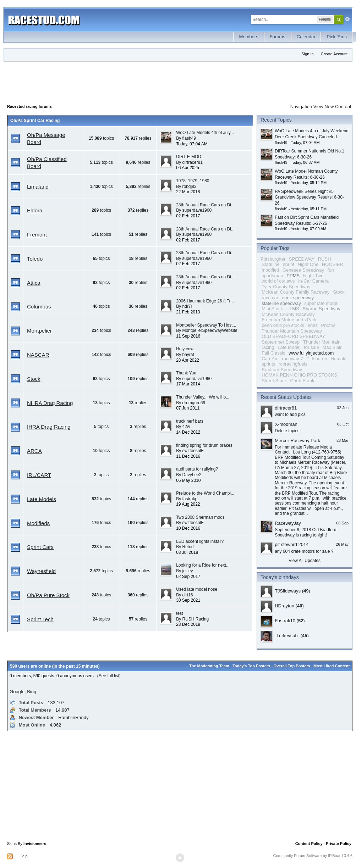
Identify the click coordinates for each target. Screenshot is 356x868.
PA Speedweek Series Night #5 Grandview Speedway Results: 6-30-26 (309, 197)
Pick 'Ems (337, 37)
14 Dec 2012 (188, 432)
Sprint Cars (40, 547)
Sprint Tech (40, 619)
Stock (34, 379)
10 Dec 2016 (188, 528)
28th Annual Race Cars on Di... (205, 205)
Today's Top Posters (251, 666)
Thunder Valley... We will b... (203, 397)
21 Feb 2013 (188, 312)
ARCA (34, 451)
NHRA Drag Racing (50, 403)
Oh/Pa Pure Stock (48, 595)
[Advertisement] (136, 81)
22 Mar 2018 (188, 192)
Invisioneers (35, 844)
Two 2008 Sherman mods (200, 517)
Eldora (35, 210)
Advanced (347, 19)
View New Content (332, 107)
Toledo (35, 259)
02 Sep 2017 (188, 577)
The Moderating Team (209, 666)
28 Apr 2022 (188, 360)
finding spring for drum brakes (204, 445)
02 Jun (343, 408)
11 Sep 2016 (188, 336)
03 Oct (343, 424)
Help (24, 856)
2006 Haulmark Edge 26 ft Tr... (205, 301)
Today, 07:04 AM (192, 144)
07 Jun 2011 (188, 408)
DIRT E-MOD (189, 157)
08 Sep (342, 523)
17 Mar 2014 (188, 384)
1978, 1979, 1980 (193, 181)
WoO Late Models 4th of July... (205, 133)
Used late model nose (197, 589)
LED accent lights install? (200, 541)
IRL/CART (39, 475)
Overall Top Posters (292, 666)
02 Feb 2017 (188, 216)
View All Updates (305, 561)
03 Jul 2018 (187, 552)
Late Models (42, 499)
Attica (34, 283)
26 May (342, 544)
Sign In (307, 54)
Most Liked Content (332, 666)
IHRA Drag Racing (49, 427)
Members (248, 37)
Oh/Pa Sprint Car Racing (35, 121)
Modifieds (38, 523)
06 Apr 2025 (188, 168)
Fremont (37, 235)
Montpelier (39, 331)
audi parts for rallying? (197, 469)
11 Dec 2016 (188, 456)
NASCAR (38, 355)
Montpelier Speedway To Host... (206, 325)
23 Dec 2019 (188, 624)
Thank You (186, 373)
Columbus (39, 307)
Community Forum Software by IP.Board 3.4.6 (313, 856)
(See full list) (109, 676)
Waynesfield (41, 571)
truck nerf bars (190, 421)
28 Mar (343, 440)
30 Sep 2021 (188, 600)
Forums (278, 37)
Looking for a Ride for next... (203, 565)
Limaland (38, 187)
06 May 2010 (188, 480)
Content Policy (309, 844)
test (179, 613)
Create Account (334, 54)
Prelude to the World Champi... (205, 493)
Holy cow (185, 349)
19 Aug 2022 (188, 504)
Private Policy (339, 844)
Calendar (306, 37)
